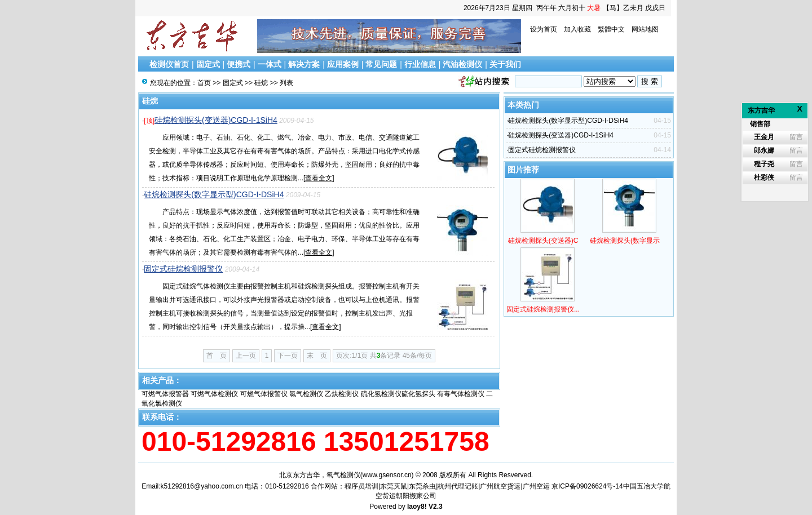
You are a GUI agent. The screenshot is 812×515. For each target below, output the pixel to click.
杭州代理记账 (458, 486)
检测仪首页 (169, 64)
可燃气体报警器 (165, 394)
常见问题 (381, 64)
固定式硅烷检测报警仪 (183, 269)
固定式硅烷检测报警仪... (543, 309)
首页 (204, 83)
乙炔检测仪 (342, 394)
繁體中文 (611, 29)
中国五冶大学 (643, 486)
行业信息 (420, 64)
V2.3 (436, 507)
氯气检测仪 (306, 394)
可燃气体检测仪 (214, 394)
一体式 (270, 64)
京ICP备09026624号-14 (587, 486)
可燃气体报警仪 (264, 394)
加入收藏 (577, 29)
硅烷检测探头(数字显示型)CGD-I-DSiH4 (214, 194)
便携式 (239, 64)
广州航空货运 (500, 486)
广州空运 (536, 486)
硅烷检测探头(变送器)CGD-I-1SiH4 (216, 120)
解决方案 (304, 64)
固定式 (208, 64)
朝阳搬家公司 (416, 496)
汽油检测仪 (462, 64)
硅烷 (261, 83)
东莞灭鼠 (394, 486)
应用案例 (343, 64)
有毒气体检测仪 (461, 394)
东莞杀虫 (422, 486)
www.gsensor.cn (387, 475)
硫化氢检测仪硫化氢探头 (398, 394)
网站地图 (645, 29)
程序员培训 (361, 486)
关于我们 (505, 64)
